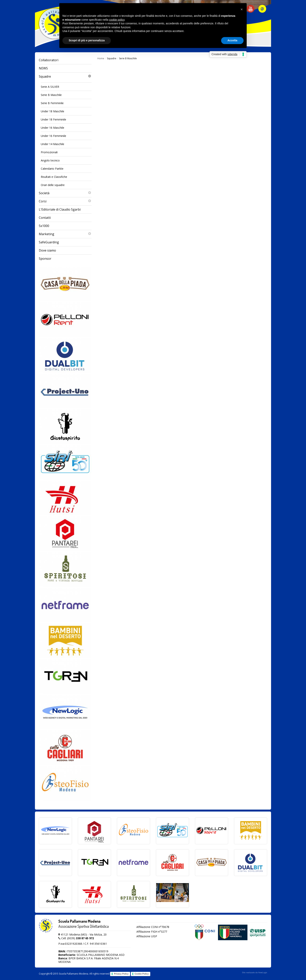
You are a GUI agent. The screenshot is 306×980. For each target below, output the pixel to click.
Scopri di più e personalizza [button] (87, 40)
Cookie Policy (142, 974)
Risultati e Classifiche (54, 177)
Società (65, 193)
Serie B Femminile (52, 103)
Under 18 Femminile (53, 119)
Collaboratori (49, 60)
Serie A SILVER (50, 87)
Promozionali (49, 152)
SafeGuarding (49, 242)
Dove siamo (47, 250)
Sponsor (45, 259)
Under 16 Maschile (52, 128)
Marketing (65, 234)
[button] (242, 9)
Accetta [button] (232, 40)
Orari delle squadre (53, 185)
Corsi (65, 201)
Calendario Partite (52, 169)
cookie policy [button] (117, 20)
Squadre (65, 77)
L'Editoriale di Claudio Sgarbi (60, 209)
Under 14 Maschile (52, 144)
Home (101, 58)
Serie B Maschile (51, 95)
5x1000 (44, 226)
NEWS (43, 68)
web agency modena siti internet (255, 973)
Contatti (45, 218)
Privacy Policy (121, 974)
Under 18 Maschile (52, 111)
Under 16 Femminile (53, 136)
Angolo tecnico (50, 160)
